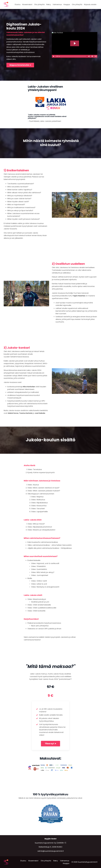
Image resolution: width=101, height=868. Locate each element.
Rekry (49, 4)
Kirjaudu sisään (90, 4)
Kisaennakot (27, 4)
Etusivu (18, 4)
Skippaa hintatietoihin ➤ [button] (20, 65)
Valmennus (57, 4)
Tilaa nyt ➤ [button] (51, 744)
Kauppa (67, 4)
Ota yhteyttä (39, 4)
